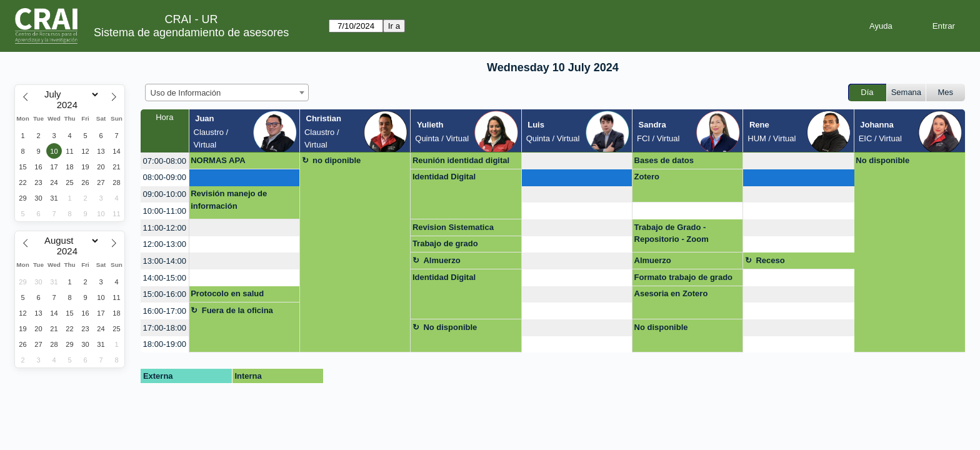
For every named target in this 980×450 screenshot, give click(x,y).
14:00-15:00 (165, 278)
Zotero (647, 177)
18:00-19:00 (165, 344)
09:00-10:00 (165, 194)
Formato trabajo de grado (683, 277)
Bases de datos (664, 160)
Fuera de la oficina (237, 310)
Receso (770, 260)
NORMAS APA (218, 160)
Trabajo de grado (445, 243)
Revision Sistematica (453, 227)
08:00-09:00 (165, 177)
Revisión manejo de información (229, 200)
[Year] (70, 105)
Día (867, 92)
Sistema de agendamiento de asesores (191, 32)
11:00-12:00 (165, 228)
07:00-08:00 (165, 161)
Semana (906, 92)
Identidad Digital (444, 177)
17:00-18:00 (165, 328)
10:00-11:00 (165, 211)
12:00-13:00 (165, 244)
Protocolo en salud (227, 293)
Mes (946, 92)
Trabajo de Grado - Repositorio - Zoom (672, 233)
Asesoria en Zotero (671, 293)
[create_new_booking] (577, 161)
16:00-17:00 (165, 311)
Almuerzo (442, 260)
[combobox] (227, 92)
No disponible (882, 160)
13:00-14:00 (165, 261)
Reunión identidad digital (461, 160)
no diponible (337, 160)
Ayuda (881, 26)
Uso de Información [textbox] (186, 93)
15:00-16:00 (165, 294)
